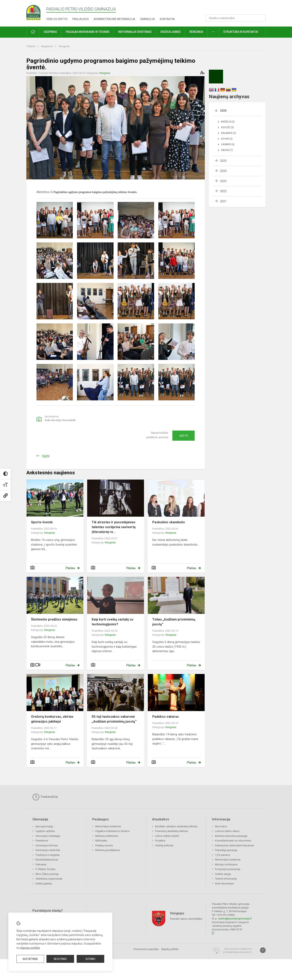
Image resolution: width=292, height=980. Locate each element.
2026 (223, 111)
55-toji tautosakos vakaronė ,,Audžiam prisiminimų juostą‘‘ (114, 719)
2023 (223, 181)
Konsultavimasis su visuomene (233, 841)
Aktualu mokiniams (226, 864)
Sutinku (90, 959)
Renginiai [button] (196, 32)
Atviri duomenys (224, 883)
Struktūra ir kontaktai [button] (241, 32)
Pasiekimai (42, 841)
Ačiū (184, 436)
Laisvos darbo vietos (227, 831)
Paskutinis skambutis (169, 522)
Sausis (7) (227, 150)
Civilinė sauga (223, 874)
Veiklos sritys (57, 19)
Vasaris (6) (228, 144)
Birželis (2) (228, 122)
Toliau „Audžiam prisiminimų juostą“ (174, 622)
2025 (223, 161)
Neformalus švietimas (108, 826)
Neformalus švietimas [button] (135, 32)
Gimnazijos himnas (47, 845)
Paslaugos (81, 19)
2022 (223, 191)
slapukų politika (30, 948)
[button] (238, 9)
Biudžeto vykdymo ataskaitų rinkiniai (176, 826)
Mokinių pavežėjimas (108, 850)
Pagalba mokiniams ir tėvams (112, 831)
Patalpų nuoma (104, 845)
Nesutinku (60, 959)
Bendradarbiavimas (47, 860)
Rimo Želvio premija (47, 874)
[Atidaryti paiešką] (261, 18)
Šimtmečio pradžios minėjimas (54, 619)
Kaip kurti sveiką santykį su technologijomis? (112, 622)
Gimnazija (148, 19)
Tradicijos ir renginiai (48, 855)
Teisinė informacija (226, 879)
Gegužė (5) (227, 127)
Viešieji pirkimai (164, 845)
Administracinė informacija (114, 19)
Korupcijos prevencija (228, 869)
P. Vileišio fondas (45, 869)
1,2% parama (222, 855)
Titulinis (31, 46)
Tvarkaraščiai (45, 797)
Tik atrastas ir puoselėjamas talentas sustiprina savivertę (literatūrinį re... (114, 527)
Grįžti (46, 456)
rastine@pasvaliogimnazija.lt (235, 919)
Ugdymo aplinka (45, 831)
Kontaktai (167, 19)
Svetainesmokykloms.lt (237, 952)
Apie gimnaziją (44, 826)
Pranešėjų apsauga (226, 850)
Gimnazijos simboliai (48, 850)
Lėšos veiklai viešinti (167, 836)
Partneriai (41, 864)
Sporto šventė (42, 522)
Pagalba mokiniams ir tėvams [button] (88, 32)
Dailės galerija (44, 883)
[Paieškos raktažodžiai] (236, 18)
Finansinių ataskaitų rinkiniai (171, 831)
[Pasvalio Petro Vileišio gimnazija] (33, 12)
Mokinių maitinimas (107, 836)
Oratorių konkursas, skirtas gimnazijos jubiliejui (52, 719)
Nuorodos (221, 826)
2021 (223, 201)
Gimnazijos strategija (48, 836)
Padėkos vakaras (166, 717)
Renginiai (64, 46)
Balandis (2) (229, 133)
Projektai (160, 841)
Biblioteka (101, 841)
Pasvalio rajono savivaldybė (186, 919)
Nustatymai (30, 959)
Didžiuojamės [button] (171, 32)
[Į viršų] (263, 950)
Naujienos (47, 46)
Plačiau (70, 568)
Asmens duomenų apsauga (231, 836)
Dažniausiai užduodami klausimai (234, 845)
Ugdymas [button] (50, 32)
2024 (223, 171)
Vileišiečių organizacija (49, 879)
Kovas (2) (227, 139)
